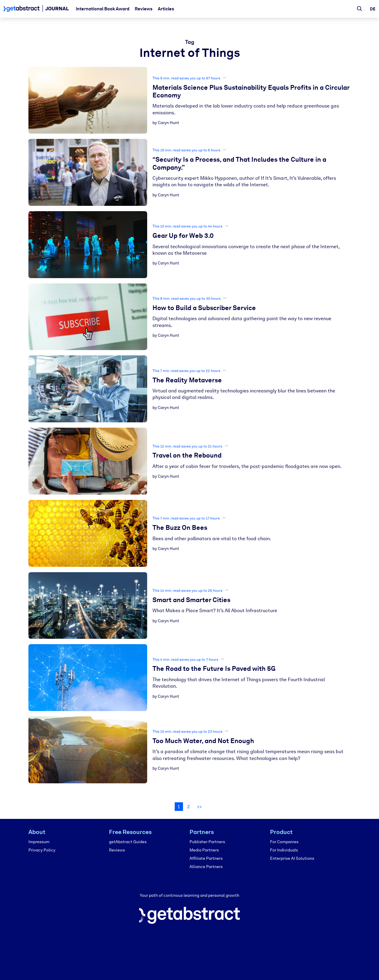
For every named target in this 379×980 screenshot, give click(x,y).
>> (199, 807)
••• (225, 78)
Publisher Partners (207, 842)
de (373, 9)
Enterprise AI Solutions (292, 858)
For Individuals (284, 850)
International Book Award (103, 9)
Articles (166, 9)
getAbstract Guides (128, 842)
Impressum (39, 842)
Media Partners (204, 850)
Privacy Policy (42, 850)
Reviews (144, 9)
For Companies (284, 842)
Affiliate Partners (206, 858)
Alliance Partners (206, 867)
